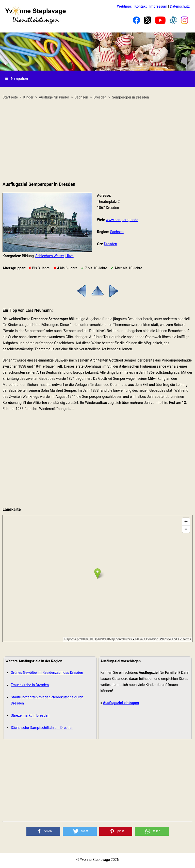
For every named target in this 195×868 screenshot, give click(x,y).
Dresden (110, 244)
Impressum (158, 6)
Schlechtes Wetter (50, 256)
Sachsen (117, 232)
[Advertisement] (97, 141)
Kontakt (141, 6)
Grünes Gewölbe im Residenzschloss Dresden (47, 673)
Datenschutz (180, 6)
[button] (43, 831)
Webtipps (124, 6)
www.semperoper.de (122, 220)
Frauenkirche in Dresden (30, 685)
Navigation (17, 78)
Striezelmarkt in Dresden (30, 715)
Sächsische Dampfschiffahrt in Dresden (42, 728)
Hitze (70, 256)
